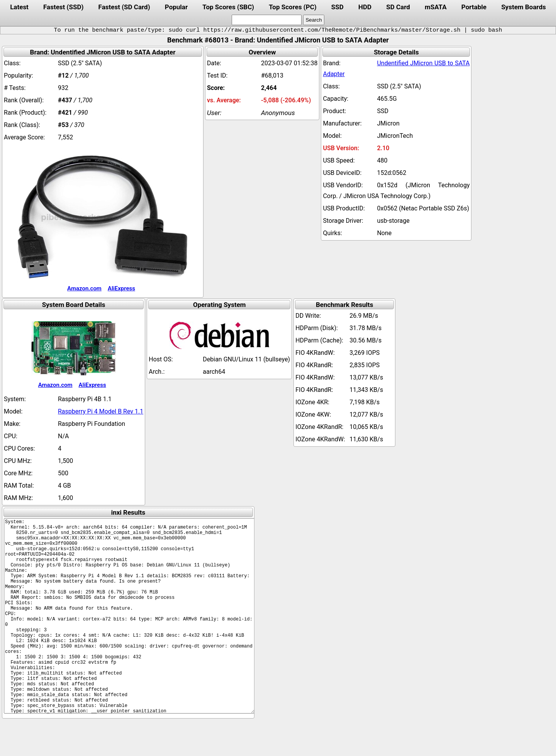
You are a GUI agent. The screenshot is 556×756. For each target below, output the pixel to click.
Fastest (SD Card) (124, 7)
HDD (365, 7)
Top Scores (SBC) (228, 7)
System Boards (524, 7)
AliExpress (121, 288)
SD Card (398, 7)
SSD (337, 7)
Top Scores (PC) (292, 7)
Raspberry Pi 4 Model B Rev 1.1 (101, 411)
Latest (19, 7)
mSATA (436, 7)
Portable (474, 7)
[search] (267, 20)
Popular (176, 7)
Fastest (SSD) (63, 7)
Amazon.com (84, 288)
